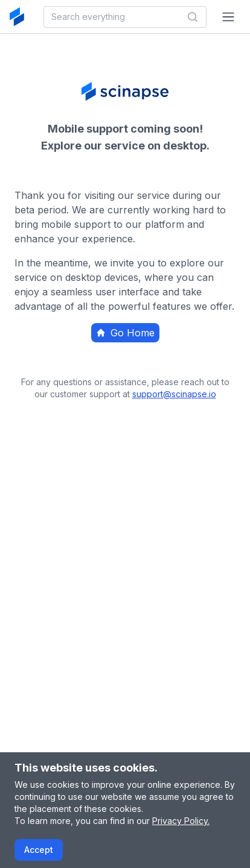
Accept (39, 850)
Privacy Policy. (181, 821)
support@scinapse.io (174, 394)
